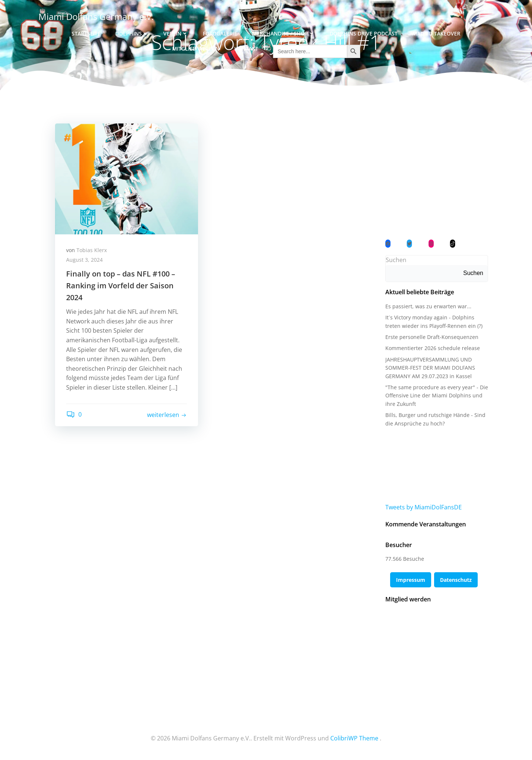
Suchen (396, 260)
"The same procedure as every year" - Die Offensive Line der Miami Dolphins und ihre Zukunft (437, 396)
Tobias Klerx (92, 250)
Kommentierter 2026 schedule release (433, 348)
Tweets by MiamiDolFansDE (424, 507)
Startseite (86, 33)
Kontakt (246, 49)
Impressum (411, 580)
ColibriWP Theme (354, 738)
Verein (176, 33)
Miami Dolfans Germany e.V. (96, 16)
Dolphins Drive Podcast (364, 33)
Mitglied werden (196, 49)
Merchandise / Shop (283, 33)
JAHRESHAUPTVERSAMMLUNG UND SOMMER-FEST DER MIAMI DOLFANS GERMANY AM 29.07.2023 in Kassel (430, 368)
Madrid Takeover (436, 33)
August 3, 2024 (84, 260)
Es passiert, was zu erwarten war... (428, 306)
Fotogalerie (220, 33)
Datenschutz (456, 580)
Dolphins (132, 33)
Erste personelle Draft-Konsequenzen (432, 337)
